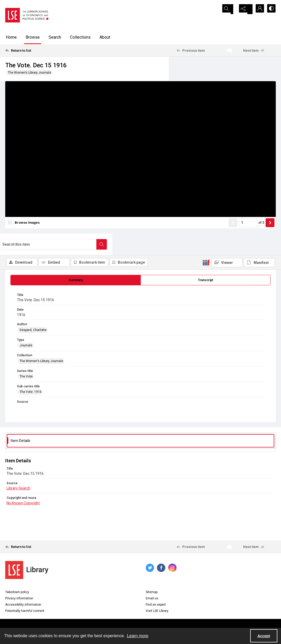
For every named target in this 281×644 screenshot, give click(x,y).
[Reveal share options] (244, 9)
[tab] (76, 263)
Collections (80, 37)
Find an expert (156, 588)
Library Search (18, 471)
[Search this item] (217, 67)
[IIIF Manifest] (259, 88)
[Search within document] (270, 67)
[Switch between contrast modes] (271, 9)
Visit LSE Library (157, 594)
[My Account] (257, 9)
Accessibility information (23, 588)
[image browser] (25, 242)
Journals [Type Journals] (26, 329)
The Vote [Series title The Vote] (26, 360)
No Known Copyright (23, 486)
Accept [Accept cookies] (264, 636)
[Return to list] (42, 50)
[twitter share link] (150, 551)
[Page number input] (248, 242)
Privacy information (19, 582)
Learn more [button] (138, 636)
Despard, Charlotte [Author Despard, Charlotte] (33, 313)
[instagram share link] (172, 551)
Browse (33, 37)
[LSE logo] (27, 15)
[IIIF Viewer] (227, 88)
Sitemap (152, 575)
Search (55, 37)
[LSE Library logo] (27, 553)
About (105, 37)
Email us (152, 582)
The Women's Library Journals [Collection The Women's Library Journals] (41, 344)
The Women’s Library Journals (30, 73)
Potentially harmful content (25, 594)
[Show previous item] (233, 242)
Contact (140, 616)
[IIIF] (206, 88)
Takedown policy (17, 575)
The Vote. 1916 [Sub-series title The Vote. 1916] (31, 375)
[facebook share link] (161, 551)
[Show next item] (270, 242)
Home (11, 37)
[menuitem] (140, 616)
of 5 (261, 242)
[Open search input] (231, 9)
